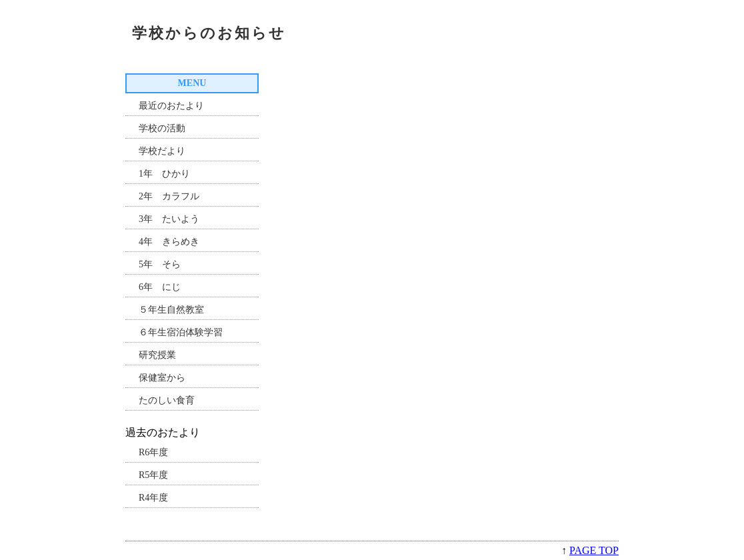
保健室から (162, 378)
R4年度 (153, 498)
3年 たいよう (169, 219)
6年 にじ (160, 287)
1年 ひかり (164, 174)
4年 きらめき (169, 242)
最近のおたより (171, 106)
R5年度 (153, 475)
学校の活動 (162, 128)
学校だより (162, 151)
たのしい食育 (167, 400)
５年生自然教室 (171, 310)
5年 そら (160, 264)
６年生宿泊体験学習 (181, 332)
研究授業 (157, 355)
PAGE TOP (594, 550)
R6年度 (153, 452)
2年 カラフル (169, 196)
